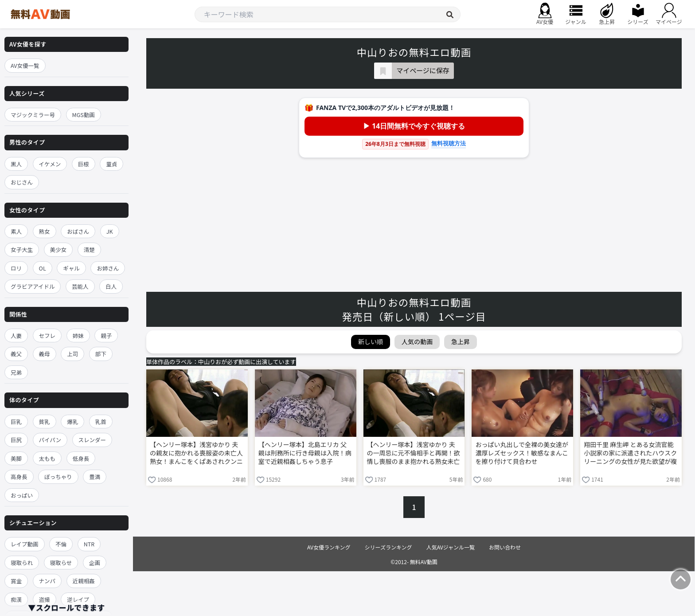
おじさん (22, 182)
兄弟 (16, 372)
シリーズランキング (388, 547)
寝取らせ (61, 563)
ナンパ (47, 581)
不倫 (61, 544)
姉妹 (78, 335)
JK (110, 231)
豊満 (95, 477)
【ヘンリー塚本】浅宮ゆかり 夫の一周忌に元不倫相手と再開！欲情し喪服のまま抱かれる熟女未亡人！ (414, 454)
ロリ (16, 268)
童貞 (111, 164)
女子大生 (22, 249)
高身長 (19, 477)
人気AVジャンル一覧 (451, 547)
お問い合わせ (505, 547)
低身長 (81, 458)
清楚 (89, 249)
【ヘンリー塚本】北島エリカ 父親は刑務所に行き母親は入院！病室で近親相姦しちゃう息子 (305, 453)
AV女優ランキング (329, 547)
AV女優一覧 (25, 65)
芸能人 (80, 286)
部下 (101, 354)
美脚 (16, 458)
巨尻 (16, 440)
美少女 (59, 249)
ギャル (71, 268)
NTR (89, 544)
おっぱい (22, 495)
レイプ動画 (25, 544)
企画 (95, 563)
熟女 (45, 231)
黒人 (16, 164)
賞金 (16, 581)
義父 (16, 354)
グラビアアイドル (33, 286)
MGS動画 (84, 115)
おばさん (78, 231)
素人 (16, 231)
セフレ (47, 335)
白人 (111, 286)
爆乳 (72, 422)
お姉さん (108, 268)
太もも (47, 458)
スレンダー (92, 440)
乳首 (101, 422)
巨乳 (16, 422)
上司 (72, 354)
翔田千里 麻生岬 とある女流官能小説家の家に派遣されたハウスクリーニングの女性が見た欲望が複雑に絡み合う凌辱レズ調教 (630, 454)
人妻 (16, 335)
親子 (106, 335)
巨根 (84, 164)
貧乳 (45, 422)
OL (43, 268)
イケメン (50, 164)
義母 (45, 354)
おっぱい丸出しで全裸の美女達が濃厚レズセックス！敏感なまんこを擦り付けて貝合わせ (522, 453)
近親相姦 (84, 581)
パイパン (50, 440)
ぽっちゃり (58, 477)
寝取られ (22, 563)
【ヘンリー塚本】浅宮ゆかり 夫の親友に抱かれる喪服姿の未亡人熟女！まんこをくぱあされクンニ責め (196, 454)
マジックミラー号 (33, 115)
